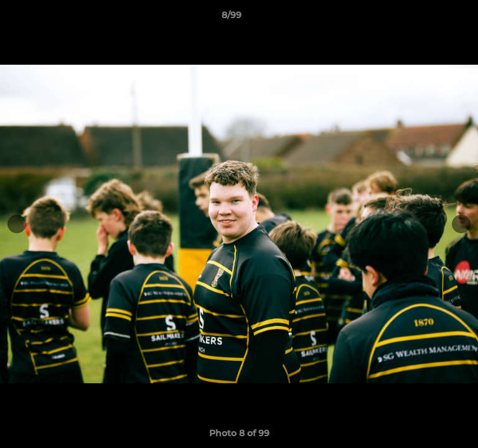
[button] (433, 18)
